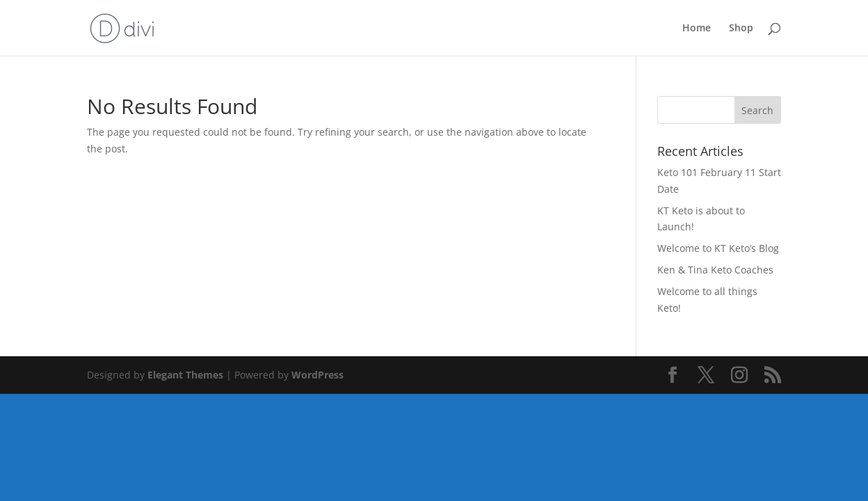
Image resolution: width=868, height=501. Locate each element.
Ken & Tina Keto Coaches (715, 270)
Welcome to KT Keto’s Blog (718, 248)
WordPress (318, 375)
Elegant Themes (185, 375)
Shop (741, 29)
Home (697, 29)
